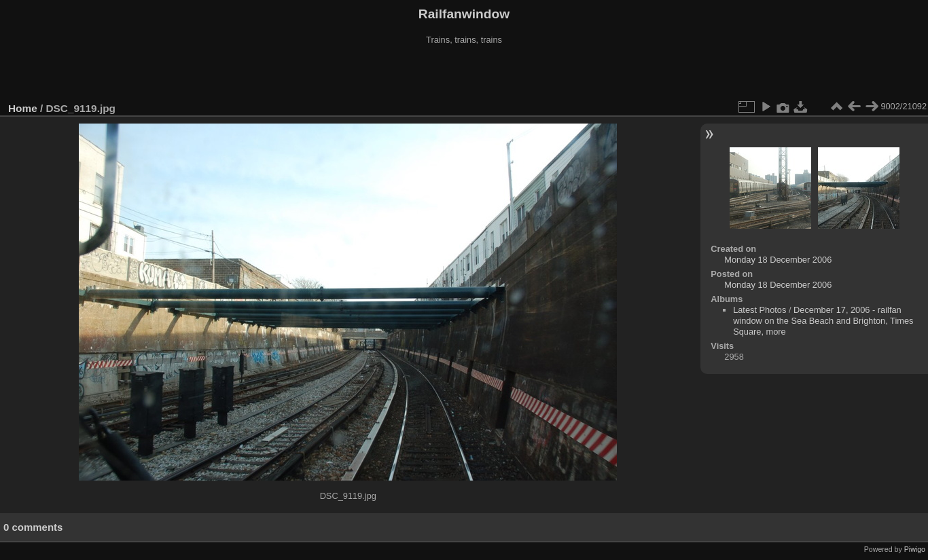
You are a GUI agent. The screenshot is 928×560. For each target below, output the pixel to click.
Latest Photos (760, 310)
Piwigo (915, 549)
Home (23, 108)
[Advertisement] (464, 74)
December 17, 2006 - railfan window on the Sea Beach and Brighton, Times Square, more (823, 321)
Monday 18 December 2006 (778, 260)
